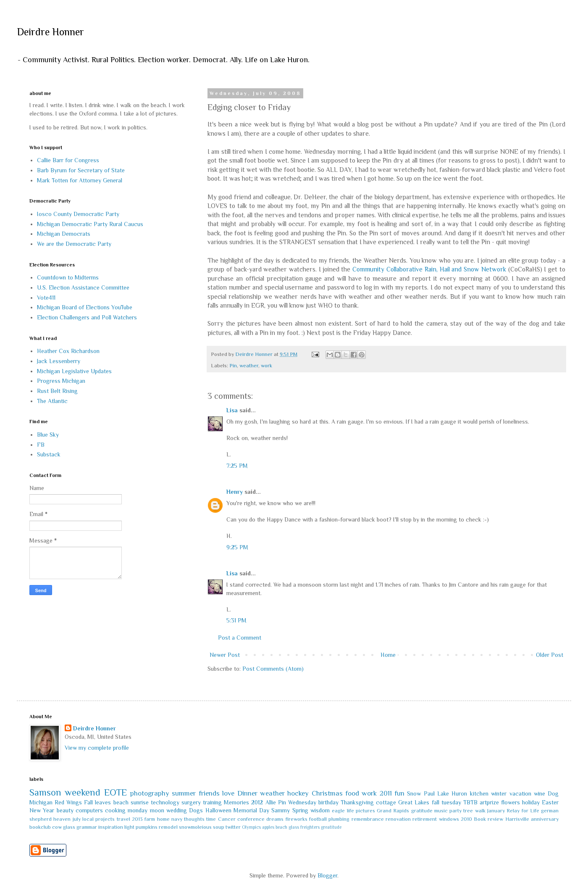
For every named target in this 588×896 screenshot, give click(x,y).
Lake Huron (452, 793)
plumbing (339, 819)
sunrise (140, 802)
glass (69, 827)
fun (399, 793)
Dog (553, 793)
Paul (429, 793)
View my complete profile (97, 748)
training (212, 802)
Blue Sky (48, 435)
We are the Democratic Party (74, 244)
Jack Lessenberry (59, 361)
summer (184, 793)
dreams (275, 819)
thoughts (194, 819)
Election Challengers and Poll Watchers (87, 317)
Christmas (327, 793)
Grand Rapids (393, 811)
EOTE (115, 792)
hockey (298, 793)
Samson (45, 792)
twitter (233, 827)
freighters (310, 827)
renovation (398, 819)
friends (209, 793)
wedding (177, 810)
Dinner (247, 793)
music (441, 811)
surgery (191, 802)
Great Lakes (414, 802)
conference (251, 819)
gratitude (422, 811)
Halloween (218, 810)
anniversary (545, 819)
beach (121, 802)
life (350, 811)
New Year (42, 810)
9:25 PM (237, 547)
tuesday (451, 802)
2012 (257, 802)
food (352, 793)
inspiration (111, 827)
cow (57, 827)
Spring (300, 810)
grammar (87, 827)
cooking (115, 810)
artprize (489, 802)
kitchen (479, 793)
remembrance (368, 819)
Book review (488, 819)
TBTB (470, 802)
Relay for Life (523, 811)
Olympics (251, 827)
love (228, 793)
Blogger (327, 875)
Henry (235, 492)
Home (388, 655)
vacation (520, 793)
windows (449, 819)
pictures (365, 811)
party (455, 811)
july (77, 819)
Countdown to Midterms (68, 277)
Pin (233, 366)
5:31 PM (236, 620)
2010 (466, 819)
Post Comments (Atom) (273, 669)
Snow (414, 793)
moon (157, 810)
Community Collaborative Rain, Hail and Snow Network (429, 269)
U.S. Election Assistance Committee (83, 287)
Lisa (232, 410)
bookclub (40, 827)
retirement (425, 819)
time (211, 819)
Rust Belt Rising (57, 391)
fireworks (297, 819)
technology (165, 802)
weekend (83, 792)
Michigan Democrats (64, 234)
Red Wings (68, 802)
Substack (49, 454)
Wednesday (302, 802)
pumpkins (147, 827)
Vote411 (46, 298)
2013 (137, 819)
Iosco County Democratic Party (78, 214)
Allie (271, 802)
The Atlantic (52, 401)
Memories (236, 802)
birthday (328, 802)
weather (249, 366)
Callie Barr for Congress (68, 160)
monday (138, 810)
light (129, 827)
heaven (62, 819)
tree (468, 811)
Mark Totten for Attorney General (80, 180)
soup (219, 827)
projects (105, 819)
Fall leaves (97, 802)
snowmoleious (195, 827)
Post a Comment (240, 638)
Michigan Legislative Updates (74, 371)
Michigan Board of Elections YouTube (85, 307)
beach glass (287, 827)
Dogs (196, 810)
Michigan (41, 802)
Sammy (281, 810)
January (496, 811)
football (318, 819)
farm (150, 819)
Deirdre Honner (50, 32)
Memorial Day (251, 810)
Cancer (227, 819)
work (266, 366)
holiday (531, 802)
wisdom (320, 810)
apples (268, 827)
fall (436, 802)
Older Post (550, 655)
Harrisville (517, 819)
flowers (511, 802)
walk (480, 811)
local (88, 819)
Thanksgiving (357, 802)
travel (123, 819)
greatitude (331, 827)
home (163, 819)
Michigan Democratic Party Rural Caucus (90, 224)
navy (177, 819)
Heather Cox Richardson (68, 351)
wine (539, 793)
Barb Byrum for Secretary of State (81, 170)
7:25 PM (237, 466)
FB (41, 445)
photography (150, 793)
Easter (550, 802)
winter (499, 793)
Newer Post (225, 655)
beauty (65, 810)
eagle (338, 811)
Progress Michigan (61, 381)
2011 (386, 793)
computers (89, 810)
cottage (386, 802)
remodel (168, 827)
